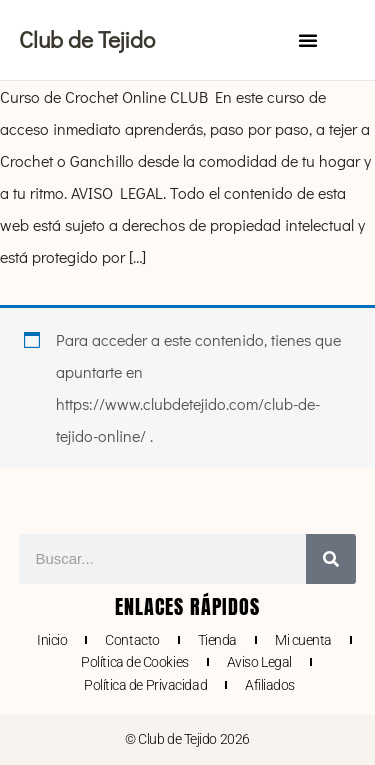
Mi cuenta (303, 640)
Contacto (132, 640)
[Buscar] (331, 559)
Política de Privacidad (145, 685)
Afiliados (270, 685)
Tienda (217, 640)
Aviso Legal (259, 662)
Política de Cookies (134, 662)
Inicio (52, 640)
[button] (308, 40)
